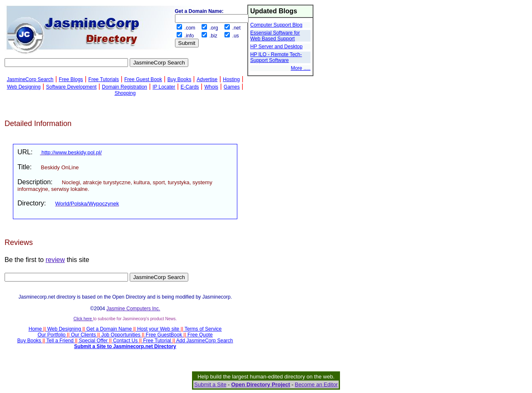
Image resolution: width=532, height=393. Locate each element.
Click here (83, 319)
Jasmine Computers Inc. (133, 309)
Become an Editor (316, 384)
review (55, 260)
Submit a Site (210, 384)
